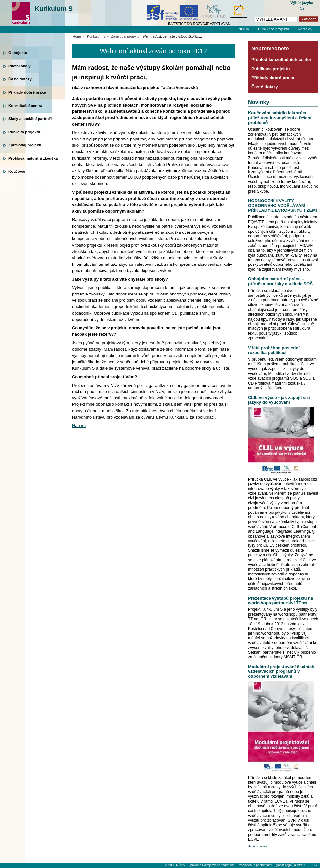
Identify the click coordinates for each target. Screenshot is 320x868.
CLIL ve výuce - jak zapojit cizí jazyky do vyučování (279, 400)
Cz (302, 8)
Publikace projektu (273, 29)
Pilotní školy (19, 66)
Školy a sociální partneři (30, 119)
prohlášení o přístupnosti (255, 865)
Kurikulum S (54, 9)
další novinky (257, 846)
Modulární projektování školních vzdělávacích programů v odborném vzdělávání (281, 671)
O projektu (18, 53)
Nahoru (79, 426)
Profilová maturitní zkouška (33, 158)
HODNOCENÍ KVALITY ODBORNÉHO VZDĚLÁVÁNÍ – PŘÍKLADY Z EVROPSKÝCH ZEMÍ (283, 205)
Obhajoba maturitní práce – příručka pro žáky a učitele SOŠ (280, 281)
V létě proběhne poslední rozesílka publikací (274, 350)
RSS (314, 865)
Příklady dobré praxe (27, 92)
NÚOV (244, 29)
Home (77, 36)
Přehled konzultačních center (281, 60)
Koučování (18, 171)
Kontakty (305, 29)
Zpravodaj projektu (25, 145)
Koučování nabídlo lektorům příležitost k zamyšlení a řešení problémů (280, 118)
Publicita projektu (24, 132)
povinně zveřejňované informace (212, 865)
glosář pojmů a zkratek (291, 865)
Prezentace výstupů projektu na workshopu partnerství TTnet (281, 600)
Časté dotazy (20, 79)
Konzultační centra (25, 106)
